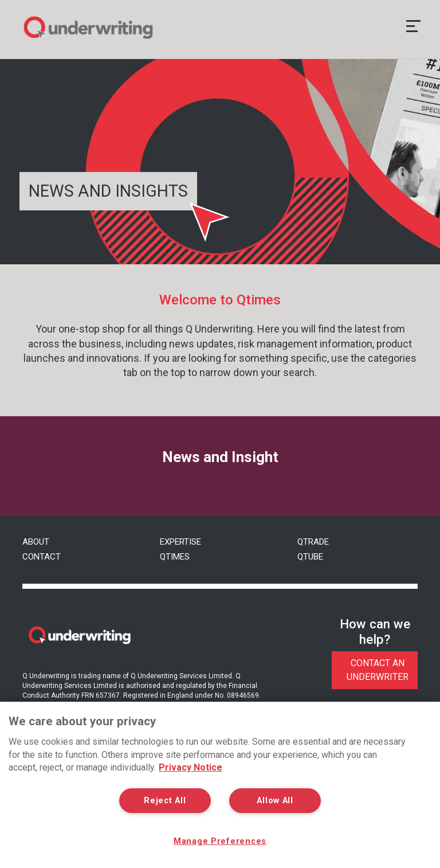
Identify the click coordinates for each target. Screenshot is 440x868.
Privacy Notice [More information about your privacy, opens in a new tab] (190, 767)
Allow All (275, 801)
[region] (220, 785)
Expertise (180, 542)
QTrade (313, 542)
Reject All (165, 801)
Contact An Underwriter (378, 670)
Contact (42, 557)
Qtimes (175, 557)
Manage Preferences (220, 841)
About (36, 542)
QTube (310, 557)
